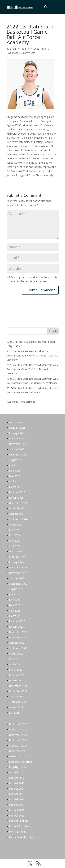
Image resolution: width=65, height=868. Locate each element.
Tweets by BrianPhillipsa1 (21, 402)
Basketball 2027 (18, 751)
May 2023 (15, 605)
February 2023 (17, 621)
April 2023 (15, 611)
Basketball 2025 (18, 740)
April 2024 (15, 546)
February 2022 (17, 675)
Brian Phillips (17, 49)
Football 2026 (17, 799)
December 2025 (18, 438)
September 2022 (18, 648)
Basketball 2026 (18, 746)
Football (14, 772)
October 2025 (17, 449)
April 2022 (15, 664)
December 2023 (18, 567)
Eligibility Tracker (18, 767)
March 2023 (16, 616)
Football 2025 (17, 794)
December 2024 (18, 503)
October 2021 (17, 696)
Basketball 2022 (18, 724)
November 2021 (18, 691)
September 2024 (18, 519)
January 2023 (16, 627)
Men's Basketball (19, 832)
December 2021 (18, 686)
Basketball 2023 (18, 729)
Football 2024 (17, 789)
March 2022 (16, 670)
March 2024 (16, 551)
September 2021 (18, 702)
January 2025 (16, 498)
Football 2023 (17, 783)
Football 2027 (17, 805)
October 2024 (17, 514)
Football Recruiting (19, 826)
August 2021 (16, 707)
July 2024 (14, 530)
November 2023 (18, 573)
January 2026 (16, 433)
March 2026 (16, 422)
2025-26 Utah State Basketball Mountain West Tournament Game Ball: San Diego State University (33, 369)
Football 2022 (17, 778)
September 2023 (18, 584)
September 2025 (18, 455)
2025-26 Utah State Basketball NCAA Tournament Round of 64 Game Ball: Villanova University (33, 356)
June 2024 (15, 535)
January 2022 (16, 680)
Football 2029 (17, 816)
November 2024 (18, 508)
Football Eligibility (19, 821)
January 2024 (16, 562)
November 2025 (18, 444)
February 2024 (17, 557)
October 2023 (17, 578)
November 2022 (18, 637)
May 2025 (15, 476)
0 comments (28, 53)
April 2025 (15, 481)
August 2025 (16, 460)
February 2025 (17, 492)
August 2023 (16, 589)
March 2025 (16, 487)
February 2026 (17, 428)
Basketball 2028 (18, 756)
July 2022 (14, 659)
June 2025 (15, 471)
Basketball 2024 (18, 735)
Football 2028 (17, 810)
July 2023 (14, 594)
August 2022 (16, 654)
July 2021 (14, 713)
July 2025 (14, 465)
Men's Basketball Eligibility (24, 837)
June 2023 (15, 600)
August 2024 (16, 525)
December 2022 (18, 632)
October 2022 (17, 643)
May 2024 (15, 541)
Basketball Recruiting (21, 762)
